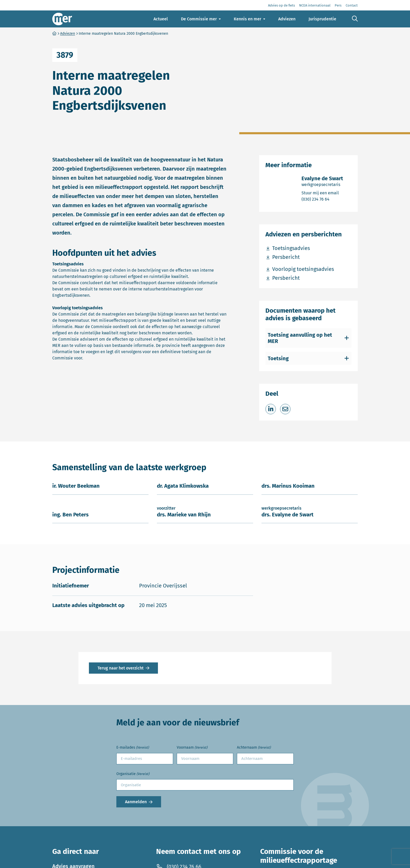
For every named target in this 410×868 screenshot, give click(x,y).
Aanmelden (136, 802)
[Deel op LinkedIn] (271, 409)
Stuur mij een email (322, 193)
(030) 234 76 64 (322, 199)
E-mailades (133, 748)
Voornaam (192, 748)
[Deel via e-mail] (285, 409)
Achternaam (254, 748)
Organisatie (133, 774)
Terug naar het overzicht (121, 668)
